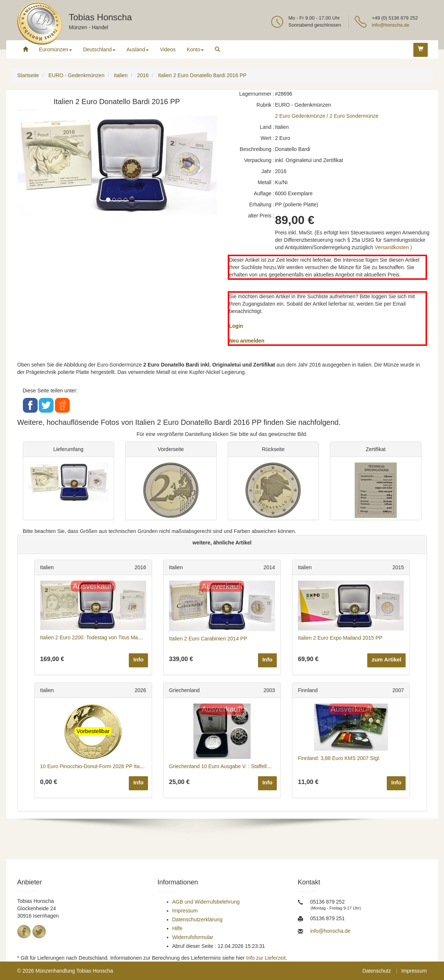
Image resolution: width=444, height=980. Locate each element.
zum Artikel (386, 659)
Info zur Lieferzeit (266, 958)
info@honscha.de (391, 25)
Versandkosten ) (393, 247)
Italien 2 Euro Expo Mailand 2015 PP (340, 638)
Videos (168, 49)
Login (236, 326)
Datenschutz (377, 971)
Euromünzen (56, 49)
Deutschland (99, 49)
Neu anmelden (247, 341)
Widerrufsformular (193, 937)
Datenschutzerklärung (197, 919)
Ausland (138, 49)
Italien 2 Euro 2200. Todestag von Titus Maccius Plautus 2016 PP (115, 637)
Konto (195, 49)
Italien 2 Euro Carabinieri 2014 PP (208, 639)
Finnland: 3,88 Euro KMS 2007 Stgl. (339, 758)
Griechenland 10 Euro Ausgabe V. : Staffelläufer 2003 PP (234, 766)
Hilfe (178, 928)
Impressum (185, 911)
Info (138, 659)
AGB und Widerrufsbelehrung (206, 902)
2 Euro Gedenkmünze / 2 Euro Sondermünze (327, 116)
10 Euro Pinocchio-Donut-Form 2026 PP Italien (94, 766)
